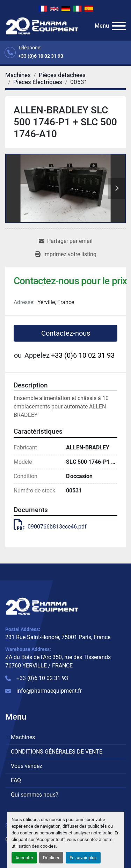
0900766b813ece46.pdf (50, 527)
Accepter (24, 858)
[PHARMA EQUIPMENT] (42, 606)
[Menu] (119, 26)
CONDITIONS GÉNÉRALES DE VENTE (57, 752)
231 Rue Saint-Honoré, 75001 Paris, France (58, 637)
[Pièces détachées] (62, 75)
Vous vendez (27, 766)
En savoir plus (83, 858)
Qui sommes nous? (35, 795)
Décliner (51, 858)
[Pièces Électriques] (38, 82)
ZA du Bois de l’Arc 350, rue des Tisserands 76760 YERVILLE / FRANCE (58, 661)
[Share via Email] (66, 241)
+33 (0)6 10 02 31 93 (41, 56)
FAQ (16, 780)
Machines (23, 737)
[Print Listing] (66, 254)
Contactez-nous (66, 333)
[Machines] (18, 75)
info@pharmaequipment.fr (49, 691)
